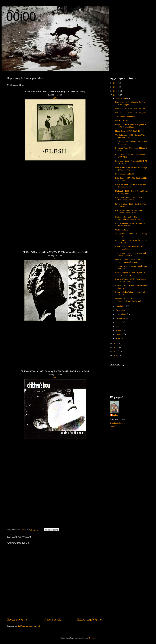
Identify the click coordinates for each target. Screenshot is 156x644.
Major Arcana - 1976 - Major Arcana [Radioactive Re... (131, 186)
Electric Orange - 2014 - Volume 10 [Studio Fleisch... (130, 224)
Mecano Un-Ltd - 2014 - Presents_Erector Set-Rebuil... (129, 300)
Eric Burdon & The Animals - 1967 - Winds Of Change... (131, 248)
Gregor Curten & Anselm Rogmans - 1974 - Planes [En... (131, 126)
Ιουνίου (119, 326)
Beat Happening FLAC (125, 174)
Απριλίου (120, 334)
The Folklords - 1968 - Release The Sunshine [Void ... (130, 136)
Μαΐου (119, 330)
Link (55, 98)
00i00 (21, 16)
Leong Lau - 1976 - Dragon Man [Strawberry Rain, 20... (129, 199)
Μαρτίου (120, 338)
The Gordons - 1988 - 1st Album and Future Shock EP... (131, 254)
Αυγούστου (121, 318)
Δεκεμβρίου (121, 98)
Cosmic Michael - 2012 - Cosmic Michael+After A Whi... (129, 211)
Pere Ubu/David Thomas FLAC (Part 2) (132, 108)
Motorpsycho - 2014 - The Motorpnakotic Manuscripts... (129, 218)
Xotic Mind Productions (125, 116)
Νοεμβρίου (121, 306)
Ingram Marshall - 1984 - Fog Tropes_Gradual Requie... (128, 261)
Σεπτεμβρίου (121, 314)
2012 (116, 347)
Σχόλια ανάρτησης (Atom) (29, 626)
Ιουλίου (119, 322)
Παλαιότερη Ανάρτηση (90, 620)
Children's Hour (122, 230)
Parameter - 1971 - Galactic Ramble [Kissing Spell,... (130, 103)
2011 (116, 351)
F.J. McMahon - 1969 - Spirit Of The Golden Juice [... (131, 205)
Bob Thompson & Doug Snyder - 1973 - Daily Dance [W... (132, 274)
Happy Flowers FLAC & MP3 (128, 131)
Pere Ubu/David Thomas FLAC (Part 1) (132, 112)
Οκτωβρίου (121, 310)
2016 (116, 87)
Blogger (92, 638)
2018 (116, 83)
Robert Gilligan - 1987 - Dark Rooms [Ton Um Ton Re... (131, 280)
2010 (116, 355)
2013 (116, 343)
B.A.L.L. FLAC (122, 120)
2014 (116, 95)
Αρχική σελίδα (53, 620)
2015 (116, 91)
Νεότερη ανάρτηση (18, 620)
